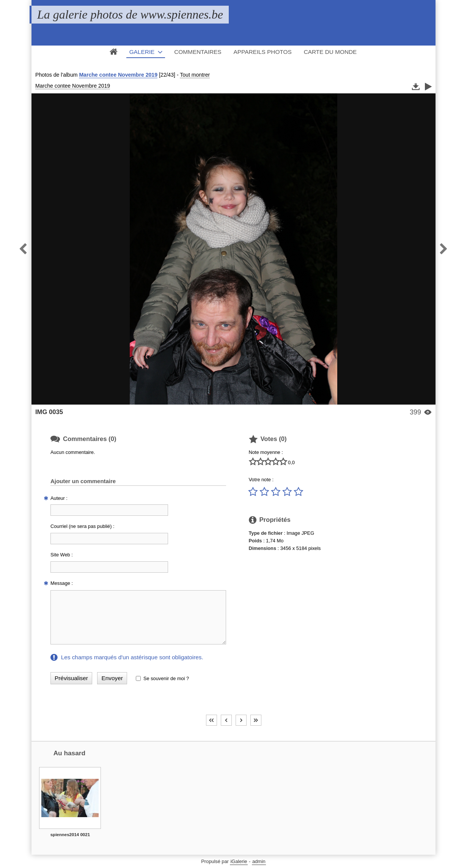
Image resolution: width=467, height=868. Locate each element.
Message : (62, 583)
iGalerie (239, 861)
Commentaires (198, 52)
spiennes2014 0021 (70, 835)
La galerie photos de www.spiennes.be (130, 14)
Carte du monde (330, 52)
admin (259, 861)
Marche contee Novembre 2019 (118, 75)
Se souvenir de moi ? (166, 678)
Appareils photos (263, 52)
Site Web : (62, 555)
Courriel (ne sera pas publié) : (83, 526)
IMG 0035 (49, 412)
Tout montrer (195, 75)
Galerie (142, 52)
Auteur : (59, 498)
